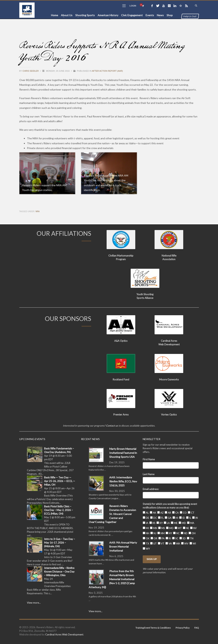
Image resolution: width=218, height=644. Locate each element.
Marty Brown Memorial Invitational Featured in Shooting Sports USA (123, 453)
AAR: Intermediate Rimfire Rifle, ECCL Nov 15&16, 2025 (123, 481)
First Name (149, 459)
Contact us (112, 426)
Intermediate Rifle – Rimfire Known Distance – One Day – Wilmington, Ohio (59, 572)
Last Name (149, 474)
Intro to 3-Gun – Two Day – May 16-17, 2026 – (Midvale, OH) (60, 543)
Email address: (151, 489)
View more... (34, 603)
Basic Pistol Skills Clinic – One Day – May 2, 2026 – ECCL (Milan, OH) (58, 510)
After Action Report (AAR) (107, 71)
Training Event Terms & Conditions (153, 628)
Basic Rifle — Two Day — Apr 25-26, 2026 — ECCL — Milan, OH (60, 481)
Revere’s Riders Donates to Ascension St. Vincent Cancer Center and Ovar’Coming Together (112, 514)
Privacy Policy (183, 628)
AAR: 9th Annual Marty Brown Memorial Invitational (123, 547)
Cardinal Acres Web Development (64, 634)
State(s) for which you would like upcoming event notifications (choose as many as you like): (170, 506)
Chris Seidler (31, 71)
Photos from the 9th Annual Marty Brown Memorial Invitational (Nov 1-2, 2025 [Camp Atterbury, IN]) (112, 579)
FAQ (197, 628)
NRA (38, 211)
